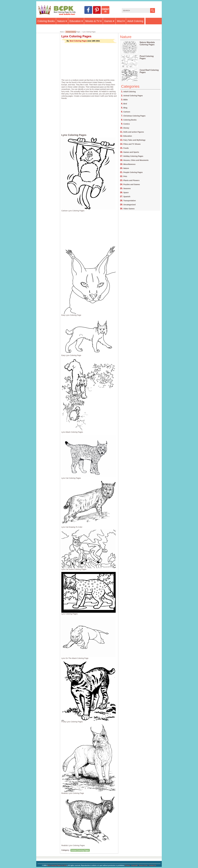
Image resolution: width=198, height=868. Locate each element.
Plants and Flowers (131, 180)
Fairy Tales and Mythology (134, 140)
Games (108, 21)
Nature (61, 21)
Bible (126, 100)
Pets (125, 176)
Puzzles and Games (132, 184)
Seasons (127, 188)
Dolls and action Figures (134, 132)
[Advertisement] (89, 61)
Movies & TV (92, 21)
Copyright (134, 865)
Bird (125, 104)
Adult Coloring (135, 21)
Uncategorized (129, 205)
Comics (127, 124)
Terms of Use (143, 865)
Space (126, 192)
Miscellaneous (129, 164)
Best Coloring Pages (78, 41)
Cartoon (127, 112)
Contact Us (152, 865)
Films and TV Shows (132, 144)
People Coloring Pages (133, 172)
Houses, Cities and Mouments (136, 160)
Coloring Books (46, 21)
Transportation (130, 201)
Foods (126, 148)
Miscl (120, 21)
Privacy (127, 865)
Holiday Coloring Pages (133, 156)
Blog (125, 108)
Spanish (127, 197)
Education (75, 21)
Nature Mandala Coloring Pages (147, 43)
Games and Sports (131, 152)
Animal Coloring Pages (73, 32)
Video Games (129, 209)
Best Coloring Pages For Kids (57, 865)
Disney (126, 128)
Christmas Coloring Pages (134, 116)
